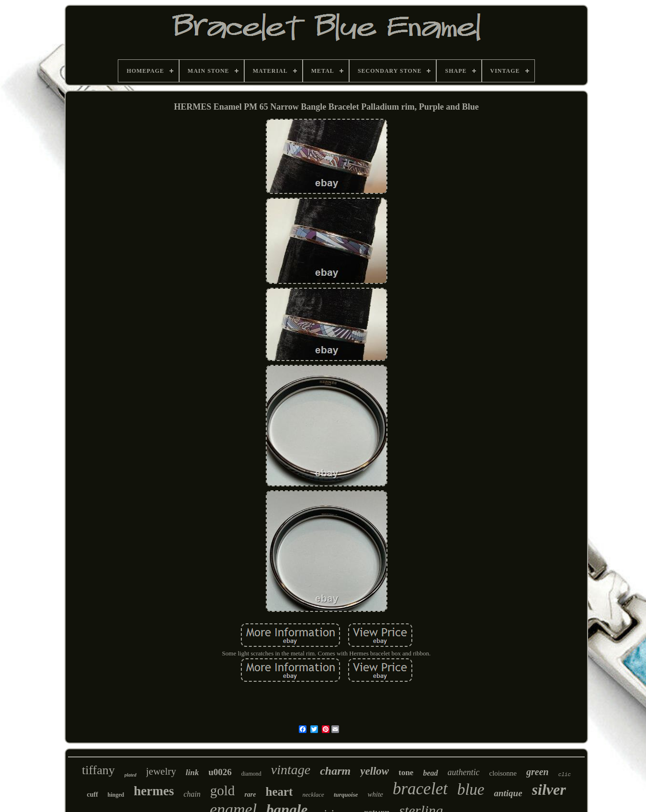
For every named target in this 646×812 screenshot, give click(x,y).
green (538, 772)
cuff (92, 795)
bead (430, 773)
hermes (154, 791)
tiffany (98, 770)
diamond (251, 774)
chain (192, 794)
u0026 (220, 772)
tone (406, 773)
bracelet (420, 789)
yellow (374, 771)
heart (279, 792)
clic (565, 775)
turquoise (346, 795)
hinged (116, 795)
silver (549, 789)
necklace (313, 795)
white (375, 794)
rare (250, 795)
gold (223, 790)
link (192, 773)
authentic (464, 772)
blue (471, 789)
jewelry (161, 771)
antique (508, 793)
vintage (291, 770)
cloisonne (503, 773)
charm (335, 771)
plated (130, 775)
